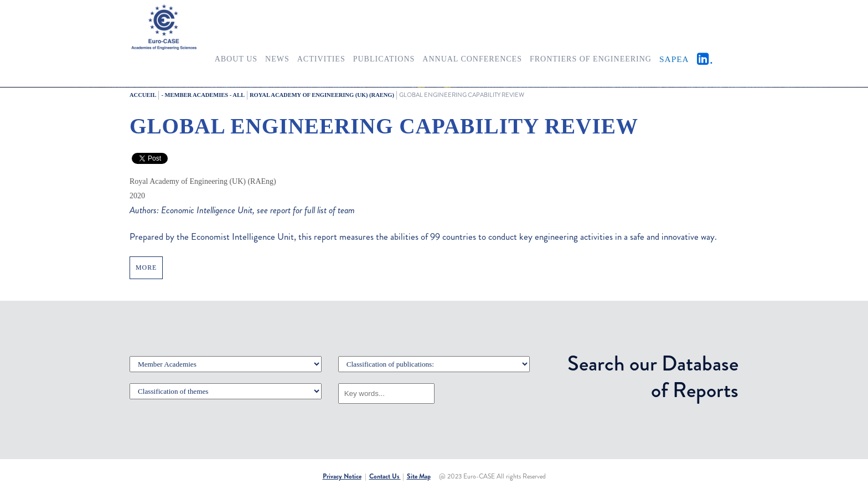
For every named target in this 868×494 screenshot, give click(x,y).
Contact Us (385, 476)
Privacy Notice (342, 476)
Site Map (419, 476)
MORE (146, 267)
